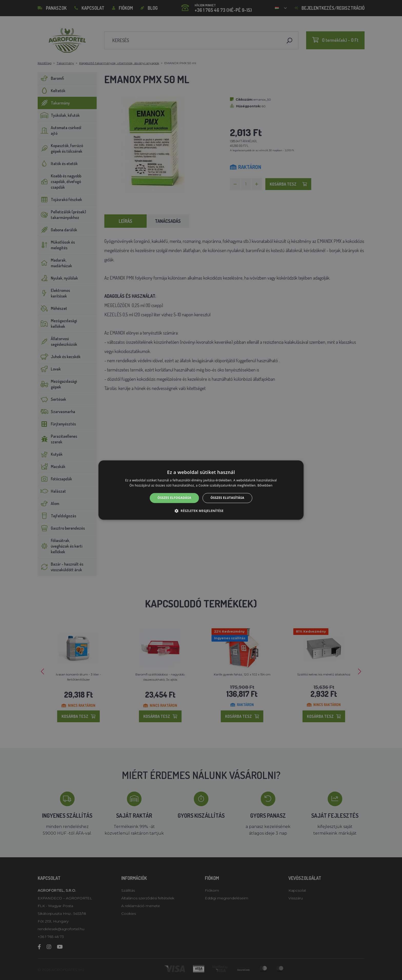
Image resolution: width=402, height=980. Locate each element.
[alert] (201, 490)
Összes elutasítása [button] (227, 498)
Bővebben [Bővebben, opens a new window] (265, 485)
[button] (201, 511)
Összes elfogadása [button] (174, 498)
